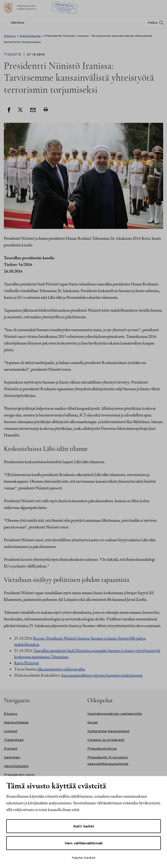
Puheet (11, 748)
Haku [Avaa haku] (153, 22)
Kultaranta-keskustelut (108, 731)
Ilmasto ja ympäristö (106, 740)
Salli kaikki (83, 826)
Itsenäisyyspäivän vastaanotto (115, 713)
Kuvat (92, 722)
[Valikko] (16, 22)
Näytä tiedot (83, 857)
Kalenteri (12, 757)
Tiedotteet (14, 740)
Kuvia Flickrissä (26, 663)
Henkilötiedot (16, 766)
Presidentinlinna (102, 748)
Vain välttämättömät (83, 843)
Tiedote (13, 54)
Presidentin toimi (19, 775)
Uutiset (11, 731)
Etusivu (10, 36)
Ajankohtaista (30, 36)
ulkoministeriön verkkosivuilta (61, 669)
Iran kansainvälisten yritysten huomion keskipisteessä (102, 675)
